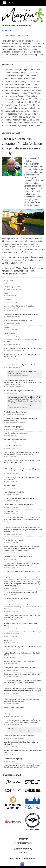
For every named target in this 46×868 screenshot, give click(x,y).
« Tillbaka (6, 30)
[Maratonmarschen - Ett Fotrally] (23, 15)
